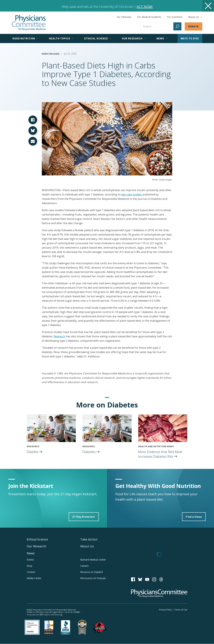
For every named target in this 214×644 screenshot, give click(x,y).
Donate (194, 26)
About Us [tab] (195, 17)
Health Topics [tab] (61, 38)
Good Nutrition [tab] (25, 38)
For (149, 17)
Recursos (92, 572)
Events (30, 560)
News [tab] (162, 38)
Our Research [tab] (134, 38)
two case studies (131, 194)
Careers (84, 566)
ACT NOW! (145, 7)
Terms (181, 610)
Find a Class (194, 517)
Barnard (93, 560)
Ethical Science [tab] (98, 38)
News (31, 553)
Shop (30, 566)
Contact (31, 572)
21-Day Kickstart (84, 517)
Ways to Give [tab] (190, 38)
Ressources (93, 578)
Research (59, 336)
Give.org (58, 615)
